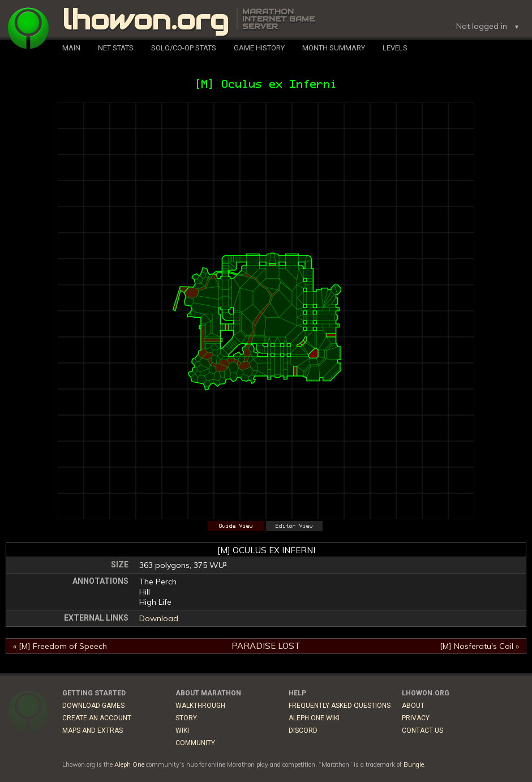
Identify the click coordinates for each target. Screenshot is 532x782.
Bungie (414, 764)
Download (159, 618)
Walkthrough (200, 706)
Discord (303, 730)
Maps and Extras (93, 730)
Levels (395, 48)
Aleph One (129, 764)
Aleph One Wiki (314, 718)
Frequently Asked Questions (340, 706)
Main (71, 48)
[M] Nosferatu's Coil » (479, 646)
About (413, 706)
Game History (259, 48)
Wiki (182, 730)
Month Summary (334, 48)
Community (195, 743)
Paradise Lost (266, 646)
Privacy (416, 718)
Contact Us (422, 730)
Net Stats (116, 48)
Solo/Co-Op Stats (184, 48)
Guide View (236, 526)
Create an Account (97, 718)
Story (186, 718)
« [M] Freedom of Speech (60, 646)
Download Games (93, 706)
